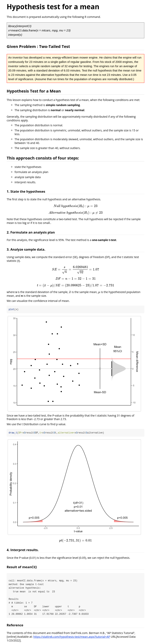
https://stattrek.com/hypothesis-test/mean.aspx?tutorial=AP (72, 637)
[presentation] (75, 206)
